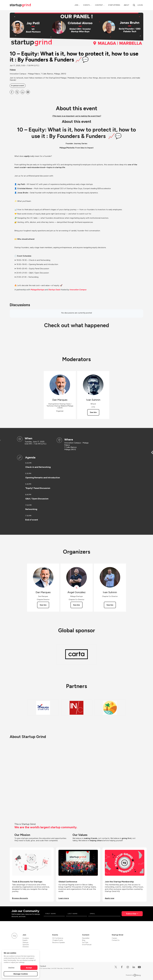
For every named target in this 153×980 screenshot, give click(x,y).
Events (87, 5)
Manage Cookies (21, 974)
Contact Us (116, 940)
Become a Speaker (59, 942)
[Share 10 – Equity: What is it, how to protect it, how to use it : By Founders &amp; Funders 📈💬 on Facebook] (12, 92)
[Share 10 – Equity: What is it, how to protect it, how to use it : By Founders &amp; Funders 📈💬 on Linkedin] (22, 92)
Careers (114, 938)
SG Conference (58, 938)
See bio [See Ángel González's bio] (76, 605)
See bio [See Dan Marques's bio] (43, 605)
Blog (84, 940)
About (127, 5)
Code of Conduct (40, 966)
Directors (26, 947)
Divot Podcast (87, 945)
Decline (11, 968)
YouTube (85, 942)
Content (99, 5)
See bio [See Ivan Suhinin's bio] (93, 412)
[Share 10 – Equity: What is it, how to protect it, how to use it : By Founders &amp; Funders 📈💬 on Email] (28, 92)
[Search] (134, 5)
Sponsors (26, 945)
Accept (29, 968)
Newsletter (86, 938)
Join (76, 5)
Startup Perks (114, 5)
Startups (25, 942)
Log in (140, 5)
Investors (26, 938)
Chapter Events (58, 940)
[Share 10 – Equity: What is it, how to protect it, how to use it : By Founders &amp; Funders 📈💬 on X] (17, 92)
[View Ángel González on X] (77, 588)
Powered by (133, 975)
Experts (25, 940)
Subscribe (131, 914)
